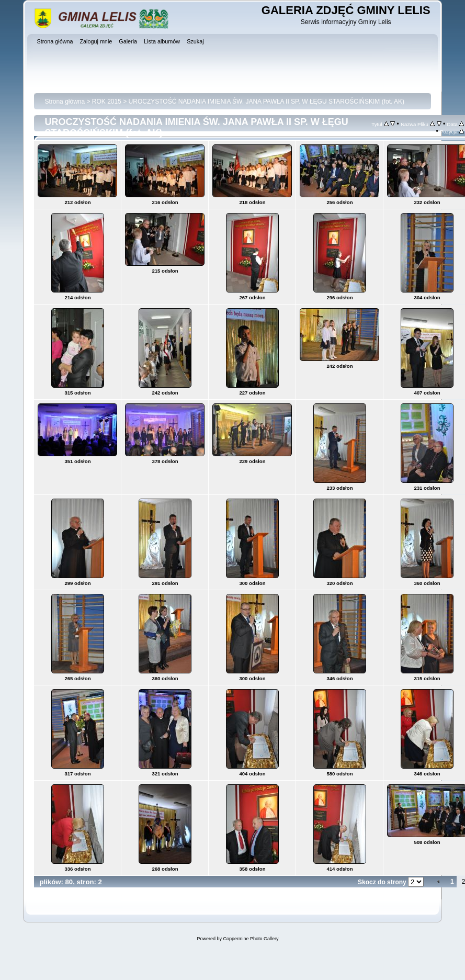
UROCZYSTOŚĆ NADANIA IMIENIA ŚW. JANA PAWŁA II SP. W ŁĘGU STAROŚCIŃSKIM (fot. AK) (266, 102)
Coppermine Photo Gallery (251, 939)
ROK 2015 (107, 102)
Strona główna (65, 102)
